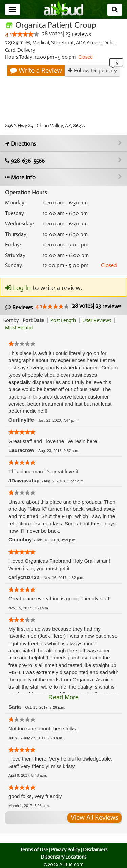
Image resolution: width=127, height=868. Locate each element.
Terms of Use (33, 850)
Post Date (34, 320)
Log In (18, 288)
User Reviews (98, 320)
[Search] (115, 10)
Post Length (64, 320)
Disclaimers (96, 850)
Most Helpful (19, 328)
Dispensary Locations (64, 857)
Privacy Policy (65, 850)
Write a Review (37, 71)
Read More (63, 697)
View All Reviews (94, 818)
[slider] (25, 34)
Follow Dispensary (92, 70)
